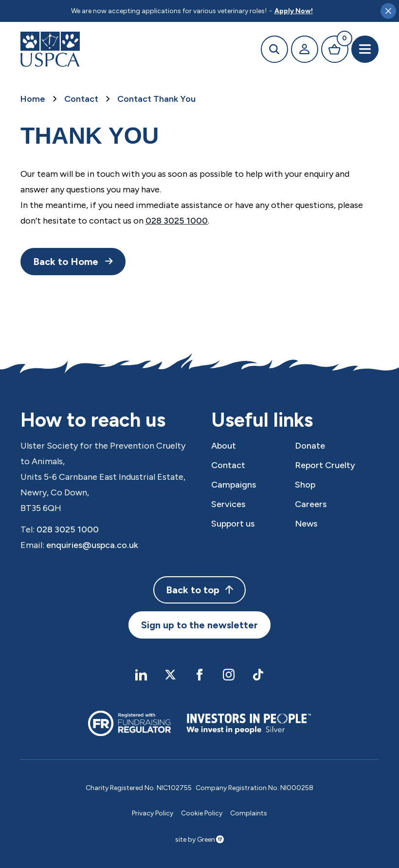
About (224, 446)
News (306, 524)
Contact (81, 99)
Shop (305, 485)
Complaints (249, 813)
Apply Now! (294, 11)
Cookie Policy (202, 813)
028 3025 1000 (177, 221)
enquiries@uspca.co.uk (92, 545)
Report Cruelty (325, 465)
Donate (310, 446)
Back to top (199, 590)
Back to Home (66, 262)
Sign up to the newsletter (199, 625)
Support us (233, 524)
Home (33, 99)
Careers (311, 504)
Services (228, 504)
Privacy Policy (153, 813)
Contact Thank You (156, 99)
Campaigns (234, 485)
